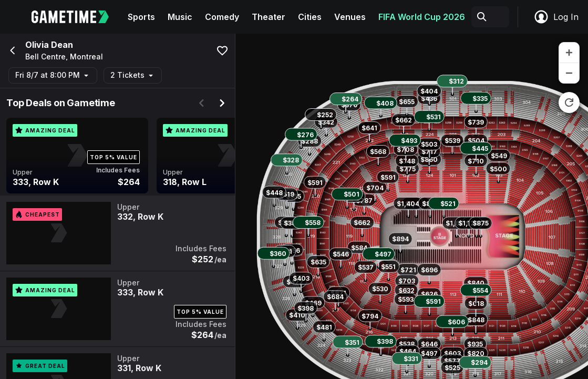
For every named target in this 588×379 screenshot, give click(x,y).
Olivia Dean (49, 45)
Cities (310, 17)
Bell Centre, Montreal (64, 57)
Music (180, 17)
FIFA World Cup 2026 (422, 17)
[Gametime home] (76, 17)
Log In (556, 17)
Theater (269, 17)
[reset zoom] (569, 103)
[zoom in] (569, 53)
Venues (350, 17)
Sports (141, 17)
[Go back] (12, 50)
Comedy (222, 17)
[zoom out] (569, 73)
